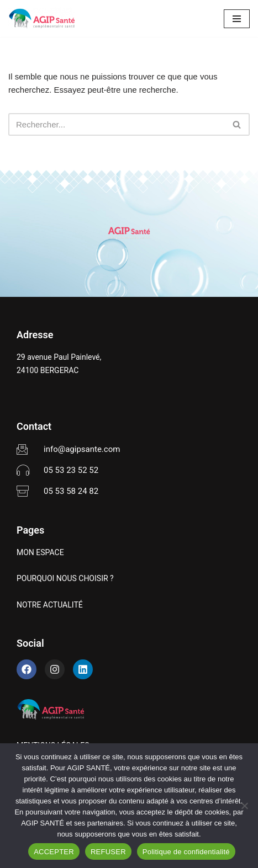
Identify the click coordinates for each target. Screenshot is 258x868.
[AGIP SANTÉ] (41, 18)
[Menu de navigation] (237, 19)
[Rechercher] (117, 124)
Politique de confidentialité (186, 852)
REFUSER (108, 852)
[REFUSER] (244, 806)
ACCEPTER (54, 852)
